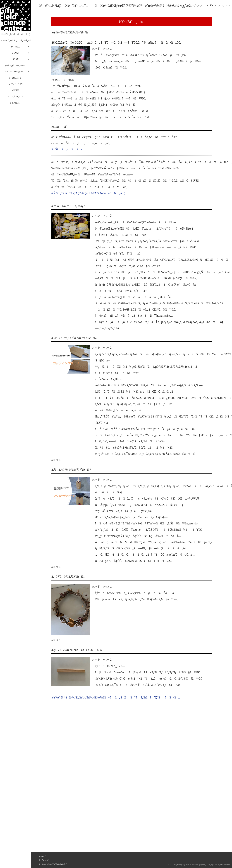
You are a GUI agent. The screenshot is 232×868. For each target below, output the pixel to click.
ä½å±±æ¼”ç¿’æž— (16, 72)
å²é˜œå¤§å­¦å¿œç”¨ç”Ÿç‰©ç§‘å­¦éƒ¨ (53, 864)
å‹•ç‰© (16, 53)
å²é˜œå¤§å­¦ (44, 860)
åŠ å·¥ (16, 59)
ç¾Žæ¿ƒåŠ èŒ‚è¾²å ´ (16, 65)
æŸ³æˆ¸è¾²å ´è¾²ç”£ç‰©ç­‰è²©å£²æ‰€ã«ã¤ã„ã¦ (88, 193)
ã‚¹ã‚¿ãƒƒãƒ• (16, 103)
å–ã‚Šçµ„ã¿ (16, 97)
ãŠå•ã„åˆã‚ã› (218, 5)
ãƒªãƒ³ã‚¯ (42, 856)
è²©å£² (16, 90)
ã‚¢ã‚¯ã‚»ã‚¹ (196, 5)
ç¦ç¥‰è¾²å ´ (16, 78)
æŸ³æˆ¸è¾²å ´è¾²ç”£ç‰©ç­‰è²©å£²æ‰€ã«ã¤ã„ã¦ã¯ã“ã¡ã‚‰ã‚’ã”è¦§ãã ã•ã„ (116, 697)
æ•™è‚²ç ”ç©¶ (16, 84)
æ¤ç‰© (16, 47)
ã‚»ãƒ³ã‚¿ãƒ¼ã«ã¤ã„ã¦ (16, 34)
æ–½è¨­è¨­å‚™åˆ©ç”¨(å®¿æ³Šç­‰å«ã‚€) (16, 40)
